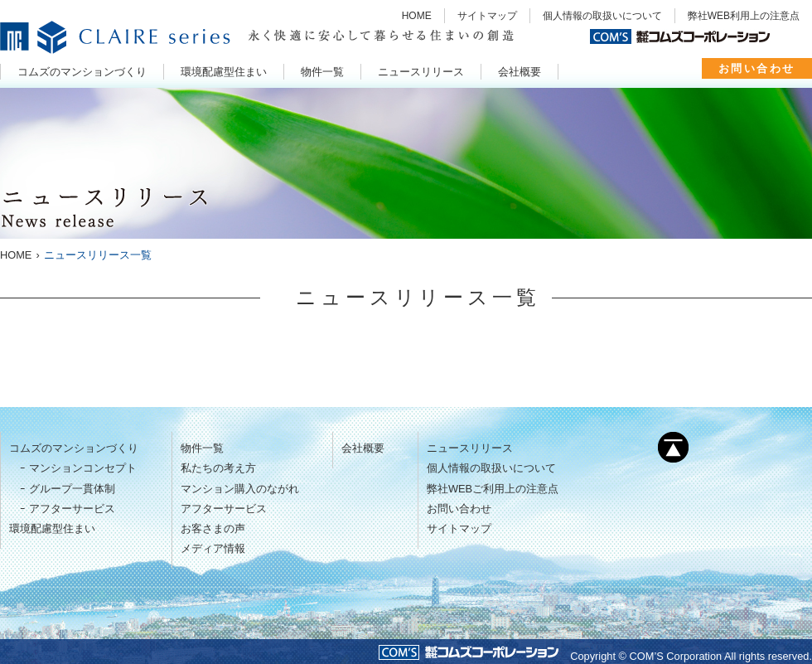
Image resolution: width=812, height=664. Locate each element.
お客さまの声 (213, 528)
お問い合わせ (757, 68)
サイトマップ (487, 16)
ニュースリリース (470, 448)
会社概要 (363, 448)
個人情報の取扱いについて (602, 16)
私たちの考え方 (218, 468)
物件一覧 (202, 448)
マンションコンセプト (83, 468)
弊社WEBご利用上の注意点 (493, 489)
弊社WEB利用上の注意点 (744, 16)
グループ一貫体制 (72, 489)
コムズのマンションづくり (74, 448)
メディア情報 (213, 548)
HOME (417, 16)
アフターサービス (72, 509)
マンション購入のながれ (240, 489)
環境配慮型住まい (52, 528)
